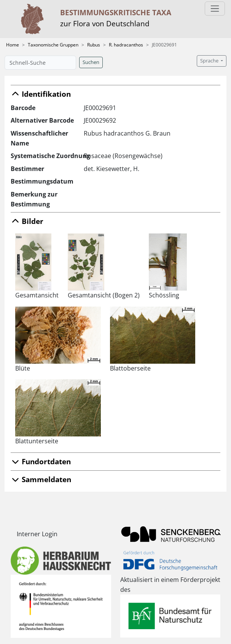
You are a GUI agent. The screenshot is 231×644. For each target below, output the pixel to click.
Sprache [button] (210, 61)
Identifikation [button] (41, 94)
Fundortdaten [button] (41, 461)
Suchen (91, 62)
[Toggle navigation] (215, 9)
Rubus (94, 45)
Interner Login (37, 534)
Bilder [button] (27, 221)
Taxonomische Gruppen (53, 45)
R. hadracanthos (126, 45)
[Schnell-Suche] (40, 63)
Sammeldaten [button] (41, 479)
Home (13, 45)
